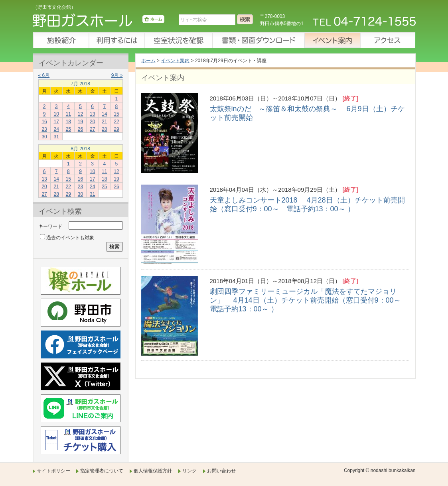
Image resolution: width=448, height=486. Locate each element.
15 (116, 114)
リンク (189, 471)
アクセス (388, 40)
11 (68, 114)
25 (68, 129)
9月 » (117, 75)
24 (56, 129)
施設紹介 (61, 40)
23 (44, 129)
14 (104, 114)
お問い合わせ (221, 471)
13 (92, 114)
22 (116, 122)
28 (104, 129)
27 (92, 129)
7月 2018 (80, 84)
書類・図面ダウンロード (258, 40)
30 (44, 137)
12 (80, 114)
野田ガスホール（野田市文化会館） (99, 22)
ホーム (148, 61)
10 (56, 114)
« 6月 (44, 75)
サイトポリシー (53, 471)
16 (44, 122)
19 (80, 122)
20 (92, 122)
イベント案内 (332, 40)
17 (56, 122)
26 (80, 129)
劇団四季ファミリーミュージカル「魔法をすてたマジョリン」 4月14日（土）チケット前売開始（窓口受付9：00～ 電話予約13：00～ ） (309, 300)
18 (68, 122)
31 (56, 137)
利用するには (116, 40)
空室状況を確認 (178, 40)
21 (104, 122)
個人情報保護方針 (153, 471)
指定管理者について (102, 471)
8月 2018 (80, 149)
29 (116, 129)
